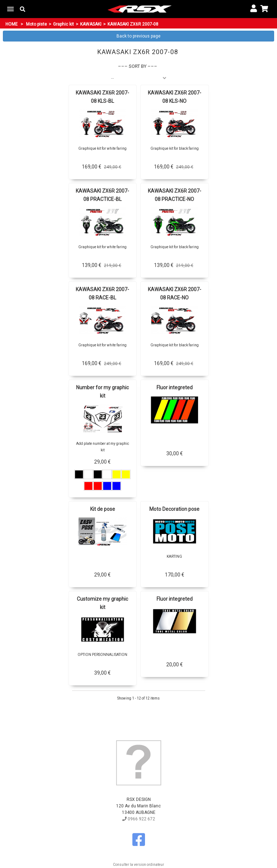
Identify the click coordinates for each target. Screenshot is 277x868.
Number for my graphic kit (102, 392)
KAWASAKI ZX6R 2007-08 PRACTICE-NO (175, 195)
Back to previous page (138, 36)
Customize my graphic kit (102, 603)
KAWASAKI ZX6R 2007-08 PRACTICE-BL (102, 195)
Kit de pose (103, 509)
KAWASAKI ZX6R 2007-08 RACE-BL (102, 293)
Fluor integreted (175, 387)
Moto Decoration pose (174, 509)
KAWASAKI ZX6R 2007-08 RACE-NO (175, 293)
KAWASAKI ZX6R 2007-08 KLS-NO (175, 97)
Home (12, 24)
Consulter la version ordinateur (138, 865)
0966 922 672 (139, 819)
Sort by (138, 66)
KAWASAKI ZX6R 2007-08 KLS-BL (102, 97)
